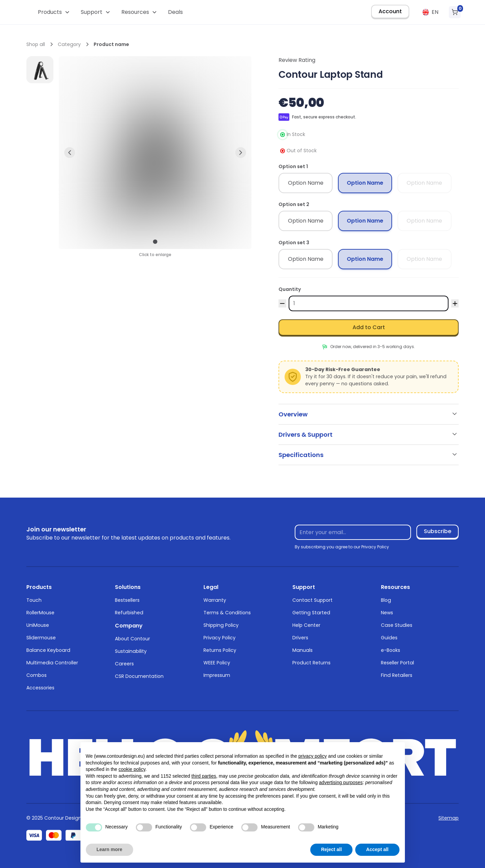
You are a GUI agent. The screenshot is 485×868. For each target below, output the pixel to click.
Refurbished (129, 613)
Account (390, 11)
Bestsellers (127, 600)
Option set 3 (294, 243)
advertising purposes (341, 782)
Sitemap (448, 818)
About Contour (132, 639)
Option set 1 (293, 166)
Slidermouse (41, 638)
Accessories (40, 688)
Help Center (306, 625)
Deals (175, 12)
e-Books (391, 650)
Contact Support (312, 600)
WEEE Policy (217, 663)
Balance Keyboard (48, 650)
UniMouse (38, 625)
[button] (54, 12)
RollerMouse (40, 613)
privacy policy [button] (313, 756)
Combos (37, 675)
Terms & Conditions (227, 613)
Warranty (215, 600)
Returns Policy (220, 650)
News (387, 613)
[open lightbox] (40, 70)
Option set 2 (294, 204)
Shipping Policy (221, 625)
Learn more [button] (110, 849)
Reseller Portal (397, 663)
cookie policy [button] (132, 769)
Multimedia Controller (52, 663)
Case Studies (397, 625)
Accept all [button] (377, 849)
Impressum (217, 675)
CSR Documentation (139, 676)
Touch (34, 600)
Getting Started (311, 613)
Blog (386, 600)
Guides (389, 638)
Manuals (302, 650)
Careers (124, 664)
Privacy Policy (220, 638)
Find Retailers (397, 675)
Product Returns (311, 663)
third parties (204, 776)
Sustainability (131, 651)
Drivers (300, 638)
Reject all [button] (331, 849)
